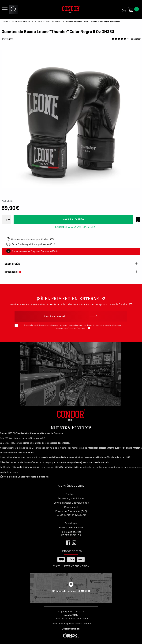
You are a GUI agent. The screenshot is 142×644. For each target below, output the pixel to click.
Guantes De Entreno (21, 21)
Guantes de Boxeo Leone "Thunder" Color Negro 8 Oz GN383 (93, 21)
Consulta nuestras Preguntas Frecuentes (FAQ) (32, 251)
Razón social (71, 507)
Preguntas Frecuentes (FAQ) (71, 511)
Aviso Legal (71, 523)
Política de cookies (71, 532)
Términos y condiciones (71, 498)
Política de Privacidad (71, 527)
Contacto (71, 494)
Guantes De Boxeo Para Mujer (48, 21)
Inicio (5, 21)
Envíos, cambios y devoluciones (71, 503)
